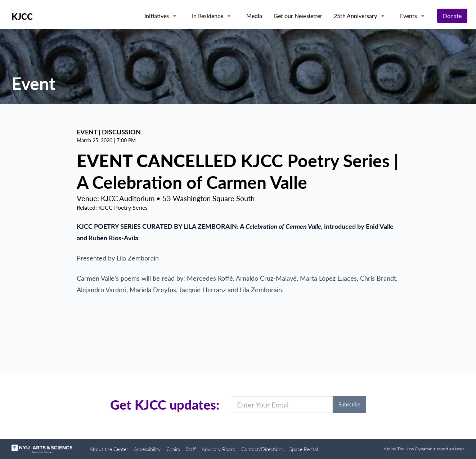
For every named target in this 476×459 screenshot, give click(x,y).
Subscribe (349, 404)
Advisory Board (219, 449)
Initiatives (157, 16)
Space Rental (304, 449)
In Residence (208, 16)
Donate (452, 16)
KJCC (22, 17)
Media (254, 16)
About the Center (109, 449)
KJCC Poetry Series (123, 207)
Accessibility (147, 449)
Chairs (173, 449)
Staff (191, 449)
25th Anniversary (355, 16)
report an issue (451, 449)
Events (408, 16)
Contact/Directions (262, 449)
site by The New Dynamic (408, 449)
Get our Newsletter (298, 16)
